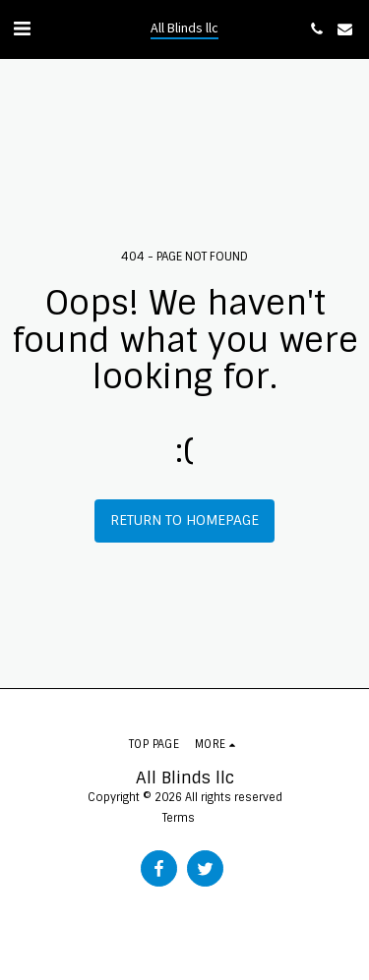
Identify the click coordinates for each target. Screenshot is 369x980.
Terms (179, 818)
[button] (22, 29)
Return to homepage (184, 520)
